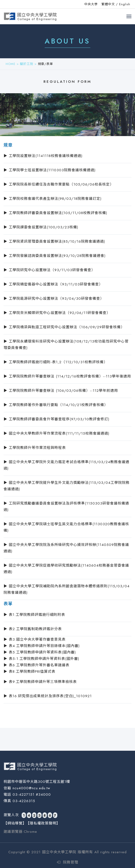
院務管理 (67, 862)
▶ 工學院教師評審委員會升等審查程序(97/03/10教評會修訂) (56, 419)
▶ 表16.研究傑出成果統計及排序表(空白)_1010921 (48, 696)
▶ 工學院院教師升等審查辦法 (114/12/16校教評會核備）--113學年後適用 (67, 376)
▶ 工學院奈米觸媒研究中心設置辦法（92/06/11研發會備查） (57, 313)
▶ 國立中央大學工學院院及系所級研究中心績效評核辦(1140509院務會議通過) (66, 548)
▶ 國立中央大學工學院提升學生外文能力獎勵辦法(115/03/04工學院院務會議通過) (67, 486)
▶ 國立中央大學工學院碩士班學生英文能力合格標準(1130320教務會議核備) (66, 527)
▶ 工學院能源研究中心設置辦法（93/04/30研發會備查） (54, 299)
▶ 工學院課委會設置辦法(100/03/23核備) (41, 227)
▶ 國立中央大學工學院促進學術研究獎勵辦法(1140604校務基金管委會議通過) (66, 569)
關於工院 (27, 64)
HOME (11, 64)
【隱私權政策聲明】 (43, 823)
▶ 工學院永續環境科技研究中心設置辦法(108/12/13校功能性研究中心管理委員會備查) (66, 345)
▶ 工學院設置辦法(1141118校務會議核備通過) (43, 156)
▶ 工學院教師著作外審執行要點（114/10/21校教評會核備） (56, 405)
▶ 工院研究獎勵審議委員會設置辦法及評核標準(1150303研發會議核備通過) (66, 507)
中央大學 (91, 4)
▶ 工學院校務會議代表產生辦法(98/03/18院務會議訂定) (53, 199)
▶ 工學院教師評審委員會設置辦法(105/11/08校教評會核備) (55, 213)
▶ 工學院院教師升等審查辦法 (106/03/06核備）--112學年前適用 (61, 391)
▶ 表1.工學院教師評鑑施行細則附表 (34, 615)
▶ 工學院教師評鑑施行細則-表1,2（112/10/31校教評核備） (55, 362)
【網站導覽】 (15, 823)
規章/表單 (45, 64)
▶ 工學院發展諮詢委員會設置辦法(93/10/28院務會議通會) (55, 256)
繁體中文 (108, 4)
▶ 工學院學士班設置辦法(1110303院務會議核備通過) (50, 170)
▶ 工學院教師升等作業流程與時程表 (35, 448)
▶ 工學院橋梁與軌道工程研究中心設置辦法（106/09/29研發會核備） (64, 327)
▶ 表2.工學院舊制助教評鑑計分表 (33, 629)
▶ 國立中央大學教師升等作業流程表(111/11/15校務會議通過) (56, 433)
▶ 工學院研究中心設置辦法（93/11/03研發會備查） (49, 270)
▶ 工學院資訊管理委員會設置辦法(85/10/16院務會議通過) (54, 241)
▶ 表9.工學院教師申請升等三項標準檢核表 (40, 682)
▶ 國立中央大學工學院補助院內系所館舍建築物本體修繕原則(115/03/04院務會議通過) (67, 589)
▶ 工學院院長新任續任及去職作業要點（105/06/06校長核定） (59, 184)
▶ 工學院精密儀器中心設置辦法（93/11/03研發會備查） (53, 284)
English (125, 4)
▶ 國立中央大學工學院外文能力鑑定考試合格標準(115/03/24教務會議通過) (66, 465)
